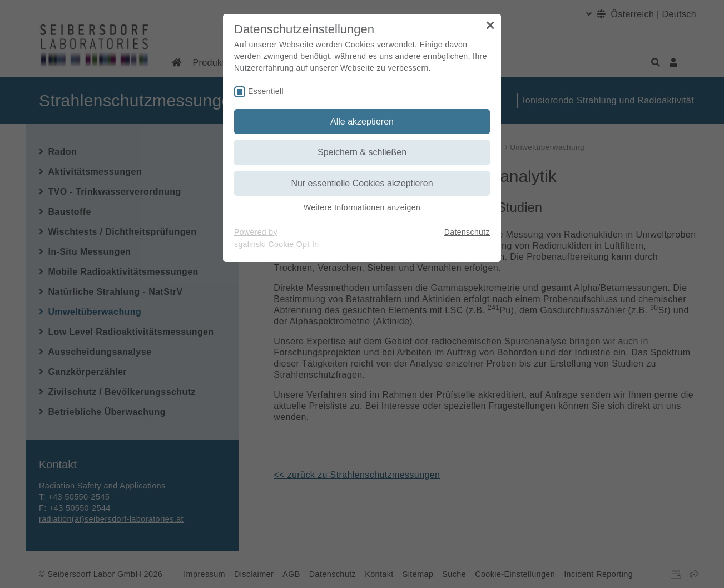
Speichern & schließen (362, 152)
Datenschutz (467, 232)
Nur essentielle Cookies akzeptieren (362, 183)
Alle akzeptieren (362, 122)
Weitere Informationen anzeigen (362, 207)
